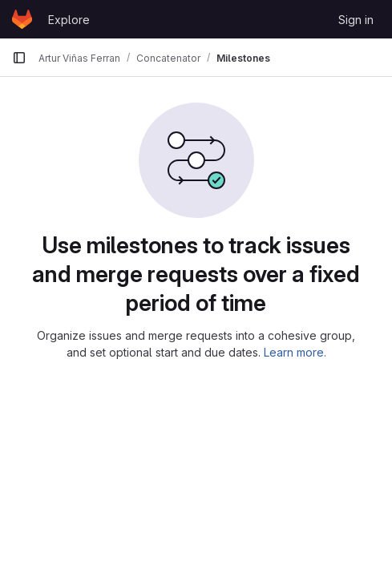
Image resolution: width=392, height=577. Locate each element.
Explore (69, 20)
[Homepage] (22, 19)
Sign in (356, 20)
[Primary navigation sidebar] (19, 58)
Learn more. (295, 352)
